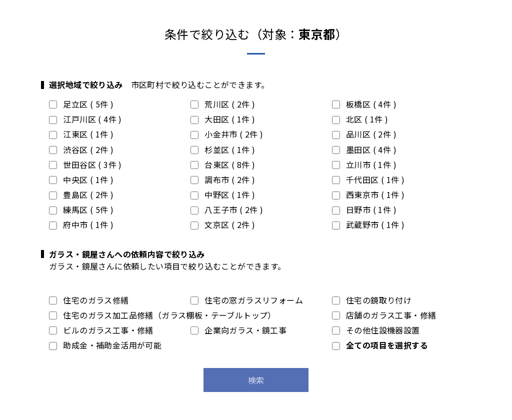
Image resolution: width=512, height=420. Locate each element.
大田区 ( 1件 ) (223, 119)
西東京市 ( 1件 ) (368, 194)
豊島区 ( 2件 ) (81, 194)
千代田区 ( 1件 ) (368, 179)
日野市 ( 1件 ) (364, 209)
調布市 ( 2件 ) (223, 179)
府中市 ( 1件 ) (81, 224)
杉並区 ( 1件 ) (223, 149)
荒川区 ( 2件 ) (223, 104)
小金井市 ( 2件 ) (227, 134)
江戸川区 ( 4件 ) (85, 119)
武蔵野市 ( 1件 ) (368, 224)
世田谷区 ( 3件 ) (85, 164)
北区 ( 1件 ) (360, 119)
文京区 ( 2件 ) (223, 224)
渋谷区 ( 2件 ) (81, 149)
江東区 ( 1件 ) (81, 134)
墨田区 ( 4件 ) (364, 149)
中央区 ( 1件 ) (81, 179)
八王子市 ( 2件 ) (227, 209)
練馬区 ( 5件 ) (81, 209)
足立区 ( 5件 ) (81, 104)
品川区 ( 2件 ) (364, 134)
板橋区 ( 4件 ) (364, 104)
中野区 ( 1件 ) (223, 194)
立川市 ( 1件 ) (364, 164)
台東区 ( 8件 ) (223, 164)
